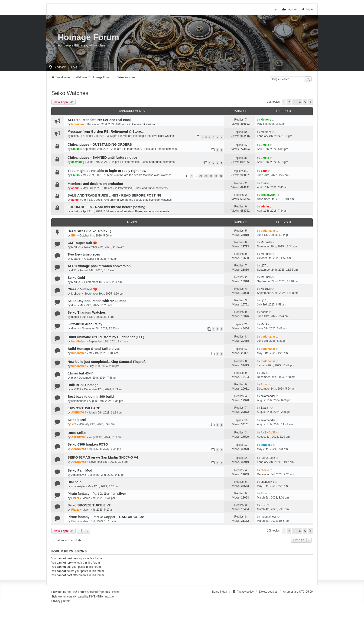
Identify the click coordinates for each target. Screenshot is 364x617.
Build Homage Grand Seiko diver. (94, 349)
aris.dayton (268, 195)
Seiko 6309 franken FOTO (88, 444)
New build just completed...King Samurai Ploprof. (107, 362)
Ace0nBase (268, 458)
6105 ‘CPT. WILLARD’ (84, 408)
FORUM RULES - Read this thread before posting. (107, 207)
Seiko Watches (70, 93)
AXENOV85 (79, 413)
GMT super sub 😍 (82, 243)
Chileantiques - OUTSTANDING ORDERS (100, 144)
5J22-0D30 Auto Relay (85, 324)
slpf (74, 424)
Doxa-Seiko (77, 433)
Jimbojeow (78, 475)
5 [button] (305, 102)
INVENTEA (96, 597)
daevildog (78, 162)
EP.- (74, 236)
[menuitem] (57, 67)
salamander (79, 401)
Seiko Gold (76, 278)
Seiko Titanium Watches (87, 312)
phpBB (71, 592)
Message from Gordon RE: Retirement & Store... (106, 131)
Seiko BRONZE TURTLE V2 (89, 505)
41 (216, 176)
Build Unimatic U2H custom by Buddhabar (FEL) (106, 337)
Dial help (75, 482)
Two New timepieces (84, 254)
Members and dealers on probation (95, 184)
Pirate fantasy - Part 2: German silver (97, 494)
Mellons (266, 120)
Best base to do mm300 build (91, 397)
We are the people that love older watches (149, 136)
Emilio (75, 149)
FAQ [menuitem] (74, 67)
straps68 (266, 445)
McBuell (76, 247)
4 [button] (300, 102)
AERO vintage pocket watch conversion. (100, 266)
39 (206, 176)
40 (211, 176)
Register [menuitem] (290, 9)
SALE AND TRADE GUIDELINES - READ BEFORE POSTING (115, 195)
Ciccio (265, 470)
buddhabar (268, 231)
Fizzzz (265, 384)
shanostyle (78, 486)
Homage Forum (88, 37)
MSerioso (78, 124)
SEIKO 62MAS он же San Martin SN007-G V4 (103, 457)
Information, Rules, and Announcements (152, 149)
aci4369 (76, 389)
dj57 (74, 270)
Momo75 (266, 132)
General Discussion (144, 124)
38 (201, 176)
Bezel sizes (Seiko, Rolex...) (89, 231)
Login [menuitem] (307, 9)
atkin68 (76, 136)
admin (75, 188)
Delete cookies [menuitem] (268, 592)
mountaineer (268, 517)
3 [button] (294, 102)
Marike (265, 324)
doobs (75, 317)
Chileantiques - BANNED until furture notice (102, 158)
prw (73, 378)
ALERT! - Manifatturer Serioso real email (100, 120)
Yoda (264, 171)
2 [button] (289, 102)
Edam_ (265, 408)
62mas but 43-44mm (84, 373)
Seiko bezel (77, 420)
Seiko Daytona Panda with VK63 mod (97, 301)
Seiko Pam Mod (80, 470)
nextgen (110, 597)
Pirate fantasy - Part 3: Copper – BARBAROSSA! (106, 517)
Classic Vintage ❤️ (82, 289)
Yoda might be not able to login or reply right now (107, 171)
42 (221, 176)
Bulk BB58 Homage (83, 385)
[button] (310, 102)
